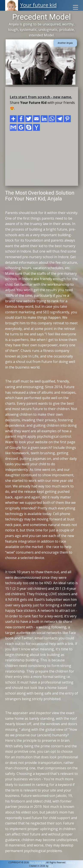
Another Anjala (65, 43)
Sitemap (71, 862)
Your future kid (38, 5)
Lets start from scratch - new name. (41, 97)
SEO (51, 866)
